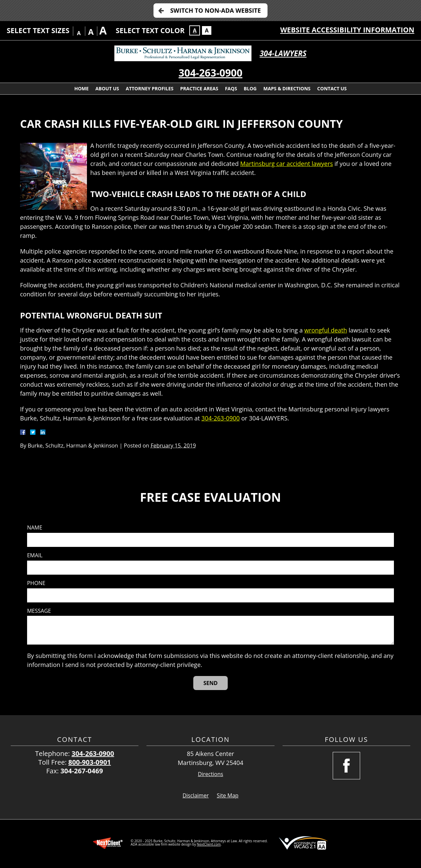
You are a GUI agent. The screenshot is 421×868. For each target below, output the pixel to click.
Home (81, 88)
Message (39, 611)
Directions (211, 774)
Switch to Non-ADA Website (216, 10)
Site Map (228, 795)
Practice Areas (199, 88)
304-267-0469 (82, 771)
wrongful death (326, 330)
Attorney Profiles (150, 88)
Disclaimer (196, 795)
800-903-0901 (89, 762)
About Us (107, 88)
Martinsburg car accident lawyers (286, 164)
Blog (250, 88)
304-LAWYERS (283, 53)
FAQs (231, 88)
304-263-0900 (210, 73)
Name (35, 528)
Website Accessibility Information (347, 30)
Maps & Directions (287, 88)
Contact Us (332, 88)
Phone (36, 583)
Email (35, 555)
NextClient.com (209, 844)
